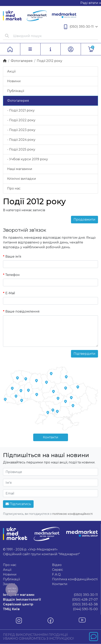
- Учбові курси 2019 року (28, 159)
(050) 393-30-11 (81, 27)
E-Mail (10, 293)
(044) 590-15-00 (50, 609)
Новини (14, 81)
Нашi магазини (20, 169)
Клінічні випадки (22, 179)
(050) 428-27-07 (50, 600)
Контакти (51, 437)
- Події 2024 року (21, 140)
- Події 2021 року (21, 110)
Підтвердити (84, 354)
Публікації (16, 91)
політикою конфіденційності (72, 514)
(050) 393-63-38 (50, 604)
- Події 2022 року (21, 120)
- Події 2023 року (21, 130)
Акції (11, 71)
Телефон (13, 275)
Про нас (14, 188)
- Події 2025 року (21, 149)
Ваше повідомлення (22, 311)
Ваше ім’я (13, 257)
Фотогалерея (22, 61)
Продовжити (84, 219)
